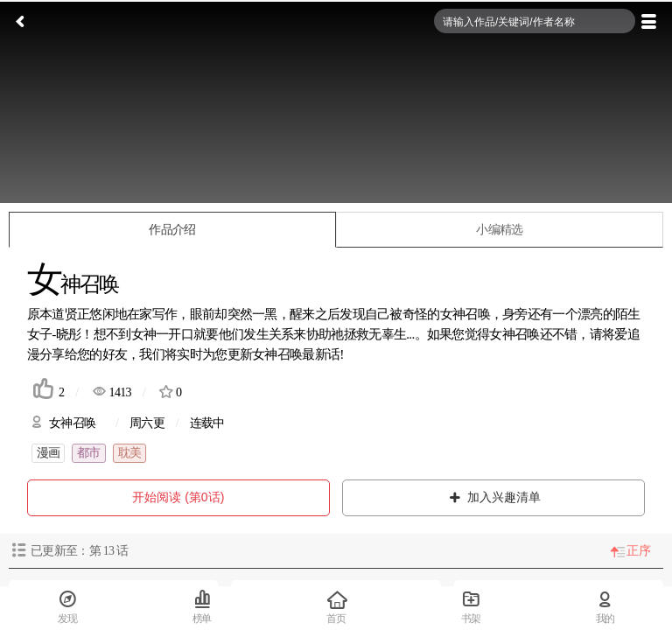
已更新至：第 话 (79, 551)
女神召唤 (514, 334)
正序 (638, 551)
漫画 (49, 453)
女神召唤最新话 (296, 354)
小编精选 (499, 230)
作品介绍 (172, 230)
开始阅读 (178, 497)
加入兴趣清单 (493, 497)
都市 (89, 453)
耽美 (130, 453)
